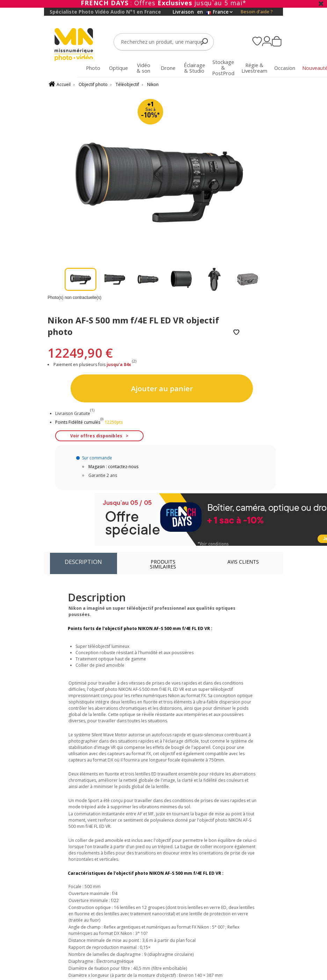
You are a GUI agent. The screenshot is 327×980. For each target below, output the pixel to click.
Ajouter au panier (162, 388)
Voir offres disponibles (96, 436)
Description (83, 562)
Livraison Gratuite (75, 413)
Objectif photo (93, 84)
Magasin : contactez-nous (113, 467)
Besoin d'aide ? (257, 12)
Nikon (153, 84)
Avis (243, 562)
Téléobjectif (127, 84)
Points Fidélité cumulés (78, 422)
